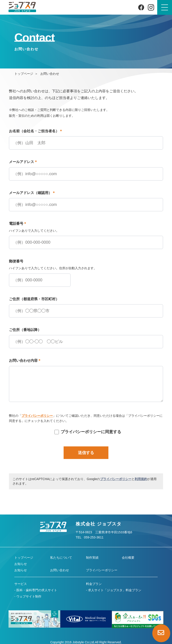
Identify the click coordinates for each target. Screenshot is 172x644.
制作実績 (92, 558)
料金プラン (94, 584)
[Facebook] (141, 7)
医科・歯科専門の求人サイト (37, 590)
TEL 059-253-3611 (90, 537)
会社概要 (128, 558)
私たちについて (61, 558)
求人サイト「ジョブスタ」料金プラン (115, 590)
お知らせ (21, 564)
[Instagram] (151, 7)
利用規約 (141, 479)
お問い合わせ (60, 570)
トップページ (24, 74)
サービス (21, 584)
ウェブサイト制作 (29, 596)
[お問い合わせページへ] (161, 633)
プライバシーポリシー (37, 416)
